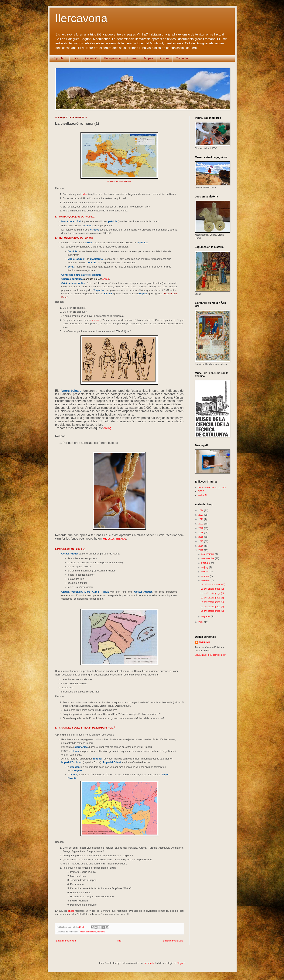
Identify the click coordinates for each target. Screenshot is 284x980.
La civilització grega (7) (212, 593)
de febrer (206, 581)
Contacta (182, 58)
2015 (201, 550)
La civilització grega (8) (212, 589)
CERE (201, 491)
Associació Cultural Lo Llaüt (212, 488)
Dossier (132, 58)
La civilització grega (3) (212, 611)
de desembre (208, 554)
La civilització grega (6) (212, 598)
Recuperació (112, 58)
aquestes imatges (114, 539)
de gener (206, 616)
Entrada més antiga (173, 941)
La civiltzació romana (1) (213, 584)
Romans (101, 932)
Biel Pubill (204, 642)
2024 (201, 510)
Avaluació (91, 58)
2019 (201, 533)
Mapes (149, 58)
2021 (201, 524)
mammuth (149, 963)
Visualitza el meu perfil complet (211, 655)
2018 (201, 537)
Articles (164, 58)
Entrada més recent (66, 941)
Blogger (181, 963)
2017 (201, 541)
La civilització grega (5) (212, 602)
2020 (201, 528)
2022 (201, 519)
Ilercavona (81, 18)
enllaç (105, 279)
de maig (205, 572)
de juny (205, 567)
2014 (201, 622)
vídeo (84, 194)
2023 (201, 515)
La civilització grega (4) (212, 607)
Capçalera (59, 58)
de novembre (208, 558)
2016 (201, 546)
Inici (75, 58)
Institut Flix (203, 495)
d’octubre (206, 563)
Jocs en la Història (88, 932)
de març (205, 576)
